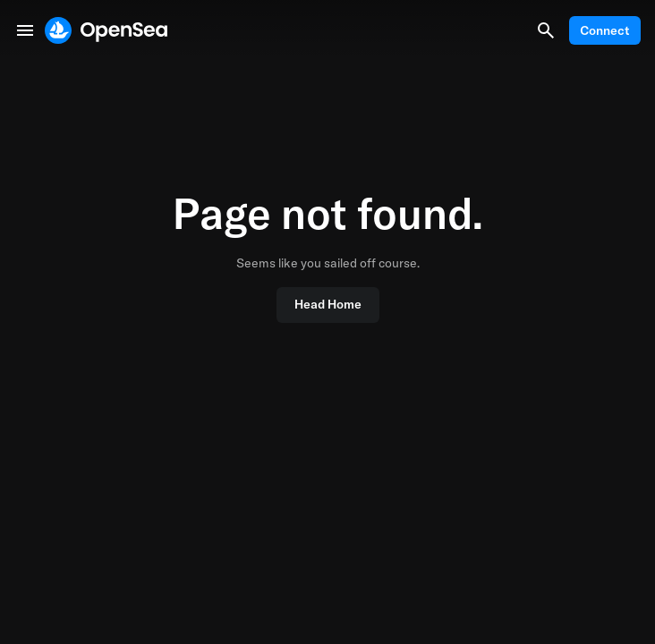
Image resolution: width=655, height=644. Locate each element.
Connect (605, 30)
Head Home (328, 304)
